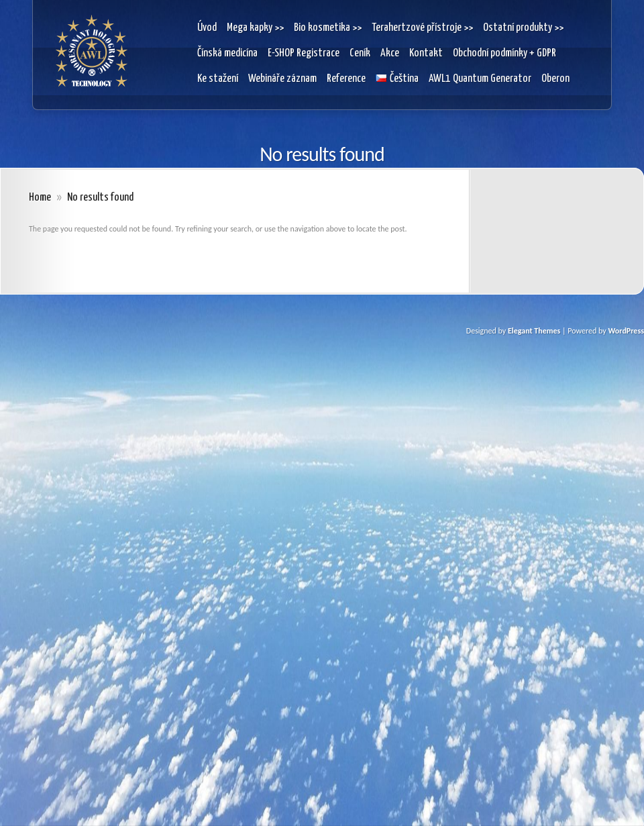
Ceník (360, 53)
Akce (390, 53)
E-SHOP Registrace (304, 53)
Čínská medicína (227, 53)
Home (40, 198)
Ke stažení (218, 79)
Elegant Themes (534, 331)
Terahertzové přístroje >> (422, 28)
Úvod (207, 28)
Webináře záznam (282, 79)
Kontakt (426, 53)
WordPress (626, 331)
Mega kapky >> (255, 28)
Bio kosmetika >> (328, 28)
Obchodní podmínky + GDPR (504, 53)
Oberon (555, 79)
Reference (346, 79)
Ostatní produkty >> (523, 28)
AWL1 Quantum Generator (480, 79)
